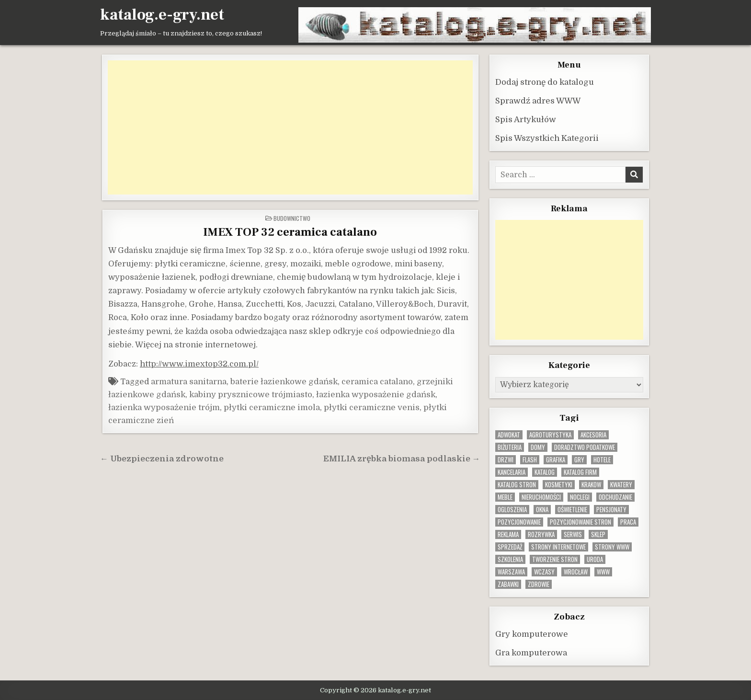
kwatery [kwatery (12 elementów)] (621, 484)
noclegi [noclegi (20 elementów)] (580, 497)
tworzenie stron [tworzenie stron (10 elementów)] (555, 559)
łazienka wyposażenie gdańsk (376, 394)
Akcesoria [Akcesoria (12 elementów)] (593, 434)
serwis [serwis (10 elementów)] (573, 534)
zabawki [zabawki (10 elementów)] (508, 584)
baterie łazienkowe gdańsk (284, 381)
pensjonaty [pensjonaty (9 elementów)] (611, 509)
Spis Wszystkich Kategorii (547, 138)
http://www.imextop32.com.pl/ (199, 363)
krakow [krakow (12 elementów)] (591, 484)
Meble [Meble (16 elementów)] (505, 497)
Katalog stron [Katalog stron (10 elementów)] (517, 484)
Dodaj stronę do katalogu (545, 82)
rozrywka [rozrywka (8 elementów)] (541, 534)
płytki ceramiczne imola (272, 407)
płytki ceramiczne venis (372, 407)
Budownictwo (292, 218)
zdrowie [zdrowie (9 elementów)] (539, 584)
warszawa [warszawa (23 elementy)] (511, 571)
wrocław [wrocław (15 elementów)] (576, 571)
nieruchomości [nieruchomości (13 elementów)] (541, 497)
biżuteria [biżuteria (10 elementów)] (510, 447)
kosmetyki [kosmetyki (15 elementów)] (559, 484)
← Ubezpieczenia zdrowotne (162, 458)
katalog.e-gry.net (162, 15)
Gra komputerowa (531, 652)
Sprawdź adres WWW (538, 100)
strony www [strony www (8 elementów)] (612, 546)
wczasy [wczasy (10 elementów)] (544, 571)
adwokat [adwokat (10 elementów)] (509, 434)
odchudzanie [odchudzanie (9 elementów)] (615, 497)
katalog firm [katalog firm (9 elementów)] (580, 472)
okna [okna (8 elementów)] (542, 509)
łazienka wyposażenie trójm (164, 407)
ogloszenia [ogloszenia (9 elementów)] (512, 509)
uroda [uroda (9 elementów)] (595, 559)
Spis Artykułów (526, 119)
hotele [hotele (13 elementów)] (602, 459)
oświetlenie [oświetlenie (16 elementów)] (572, 509)
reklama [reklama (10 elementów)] (508, 534)
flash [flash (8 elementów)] (530, 459)
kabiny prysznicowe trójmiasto (251, 394)
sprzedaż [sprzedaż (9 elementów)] (510, 546)
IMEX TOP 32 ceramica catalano (290, 232)
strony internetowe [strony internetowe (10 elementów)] (558, 546)
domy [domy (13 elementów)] (538, 447)
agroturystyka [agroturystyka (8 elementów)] (550, 434)
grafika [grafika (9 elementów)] (556, 459)
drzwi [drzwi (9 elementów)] (506, 459)
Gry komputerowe (532, 634)
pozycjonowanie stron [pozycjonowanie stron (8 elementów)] (580, 522)
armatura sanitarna (189, 381)
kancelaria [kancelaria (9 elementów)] (512, 472)
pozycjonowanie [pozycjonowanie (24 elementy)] (519, 522)
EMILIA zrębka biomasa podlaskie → (402, 458)
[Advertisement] (290, 127)
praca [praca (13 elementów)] (628, 522)
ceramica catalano (377, 381)
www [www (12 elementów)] (603, 571)
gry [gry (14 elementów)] (579, 459)
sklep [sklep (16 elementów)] (598, 534)
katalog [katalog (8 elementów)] (545, 472)
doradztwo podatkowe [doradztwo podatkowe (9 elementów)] (585, 447)
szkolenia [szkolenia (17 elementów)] (510, 559)
